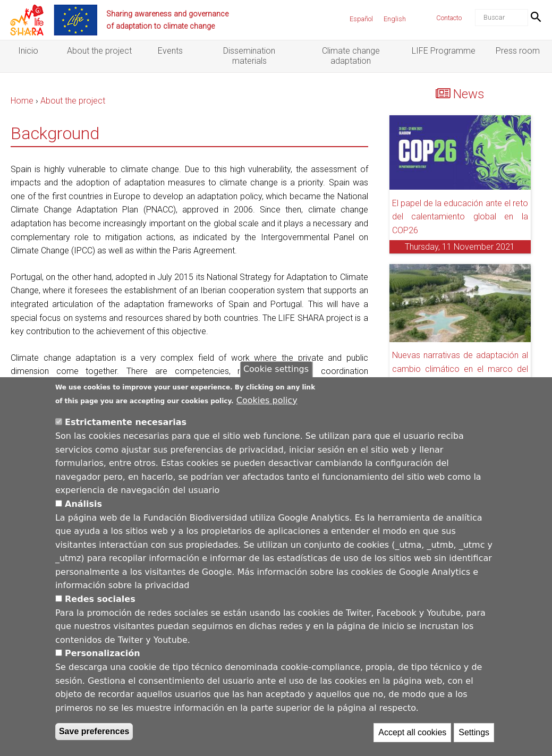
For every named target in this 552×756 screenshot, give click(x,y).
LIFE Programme (444, 51)
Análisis (83, 509)
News (469, 94)
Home (22, 101)
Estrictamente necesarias (126, 427)
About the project (99, 51)
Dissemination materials (249, 56)
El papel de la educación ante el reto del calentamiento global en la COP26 (460, 217)
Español (361, 19)
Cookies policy (267, 405)
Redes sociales (100, 604)
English (395, 19)
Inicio (28, 51)
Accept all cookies (412, 738)
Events (170, 51)
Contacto (449, 18)
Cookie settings (276, 374)
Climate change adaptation (351, 56)
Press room (518, 51)
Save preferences (94, 737)
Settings (474, 738)
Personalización (103, 659)
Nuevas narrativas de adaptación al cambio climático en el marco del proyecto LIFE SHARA (460, 369)
